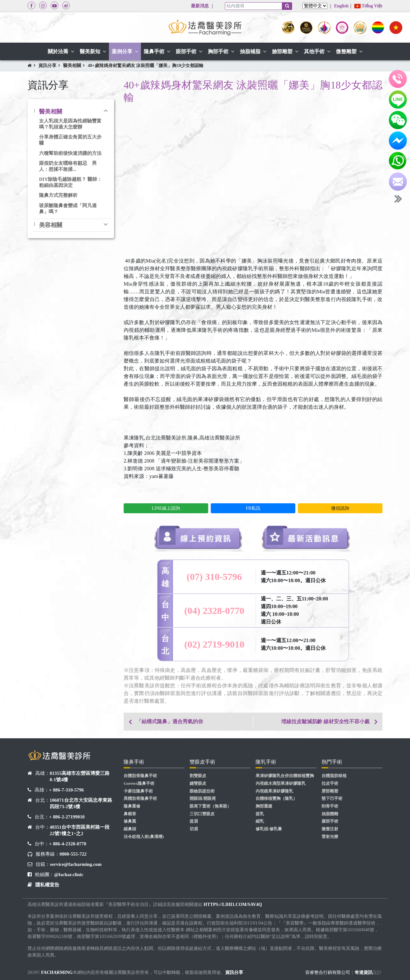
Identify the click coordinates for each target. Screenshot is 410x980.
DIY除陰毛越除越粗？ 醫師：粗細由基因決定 (70, 182)
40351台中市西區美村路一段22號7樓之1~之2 (80, 830)
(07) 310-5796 (214, 577)
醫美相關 (72, 66)
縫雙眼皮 (198, 783)
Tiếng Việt (368, 6)
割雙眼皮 (198, 776)
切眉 (194, 829)
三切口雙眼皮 (202, 814)
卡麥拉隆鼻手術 (138, 791)
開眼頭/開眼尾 (203, 799)
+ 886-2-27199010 (67, 817)
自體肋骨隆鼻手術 (140, 776)
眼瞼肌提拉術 (202, 791)
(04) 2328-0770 (214, 611)
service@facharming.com (76, 864)
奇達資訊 (364, 972)
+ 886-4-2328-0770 (68, 844)
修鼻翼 (130, 821)
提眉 (194, 821)
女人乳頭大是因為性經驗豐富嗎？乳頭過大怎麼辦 (70, 124)
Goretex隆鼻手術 (139, 783)
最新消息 (200, 6)
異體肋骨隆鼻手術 (140, 799)
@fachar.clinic (69, 875)
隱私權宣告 (47, 885)
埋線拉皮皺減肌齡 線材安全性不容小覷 (325, 721)
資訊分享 (47, 66)
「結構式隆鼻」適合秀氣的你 (170, 721)
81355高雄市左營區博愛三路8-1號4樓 (80, 776)
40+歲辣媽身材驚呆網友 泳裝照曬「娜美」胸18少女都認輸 (146, 66)
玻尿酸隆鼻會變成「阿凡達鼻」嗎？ (68, 209)
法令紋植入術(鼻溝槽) (144, 837)
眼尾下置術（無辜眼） (210, 806)
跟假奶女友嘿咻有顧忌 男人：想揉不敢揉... (68, 166)
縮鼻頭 (130, 829)
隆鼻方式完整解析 (58, 195)
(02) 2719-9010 (214, 644)
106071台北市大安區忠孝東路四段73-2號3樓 (81, 803)
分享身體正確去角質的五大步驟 (70, 140)
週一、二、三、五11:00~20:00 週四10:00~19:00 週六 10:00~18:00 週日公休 (294, 610)
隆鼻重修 (132, 806)
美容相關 (51, 225)
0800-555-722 (73, 854)
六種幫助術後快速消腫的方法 (70, 153)
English (341, 6)
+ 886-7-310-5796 (66, 790)
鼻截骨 (130, 814)
